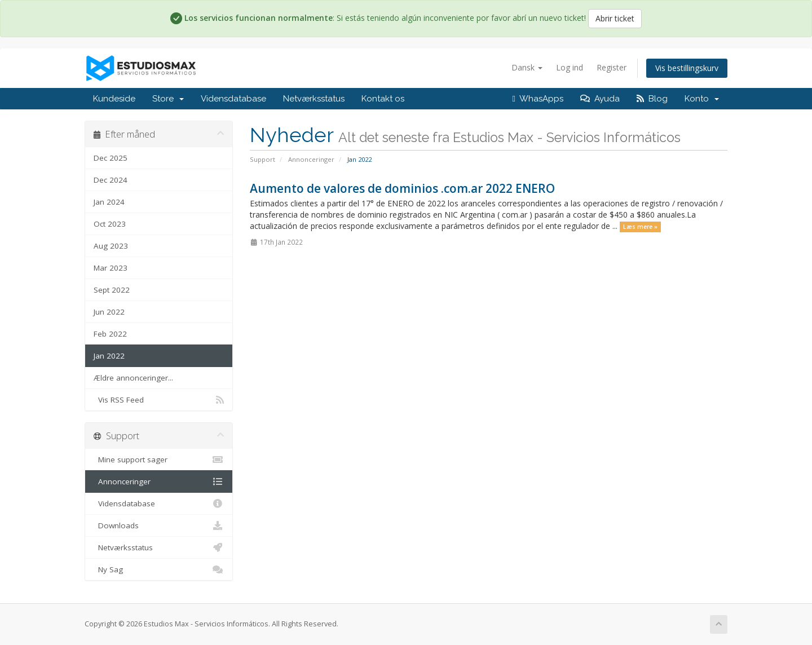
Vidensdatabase (233, 99)
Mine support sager (159, 460)
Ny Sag (159, 569)
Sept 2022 (112, 290)
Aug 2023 (111, 246)
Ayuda (600, 99)
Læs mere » (640, 227)
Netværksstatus (314, 99)
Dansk (527, 67)
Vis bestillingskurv (687, 68)
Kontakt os (383, 99)
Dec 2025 (111, 158)
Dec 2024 (111, 180)
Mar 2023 (111, 268)
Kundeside (114, 99)
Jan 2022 (109, 356)
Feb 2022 (110, 334)
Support (262, 159)
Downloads (159, 525)
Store (168, 99)
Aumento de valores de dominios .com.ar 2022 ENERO (402, 188)
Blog (652, 99)
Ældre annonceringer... (133, 378)
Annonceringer (311, 159)
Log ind (570, 67)
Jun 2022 (109, 312)
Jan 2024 (109, 202)
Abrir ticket (615, 18)
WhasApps (538, 99)
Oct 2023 (110, 224)
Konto (702, 99)
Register (612, 67)
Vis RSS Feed (159, 400)
